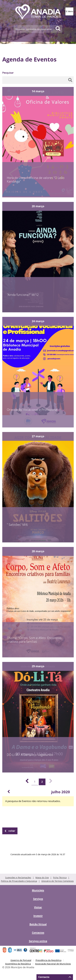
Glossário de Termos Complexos (58, 881)
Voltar (12, 831)
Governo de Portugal (21, 960)
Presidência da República (48, 960)
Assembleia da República (18, 964)
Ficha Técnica (60, 878)
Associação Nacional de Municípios (53, 964)
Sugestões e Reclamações (18, 878)
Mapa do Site (42, 878)
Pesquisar (8, 73)
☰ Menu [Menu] (69, 11)
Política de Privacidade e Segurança (19, 881)
